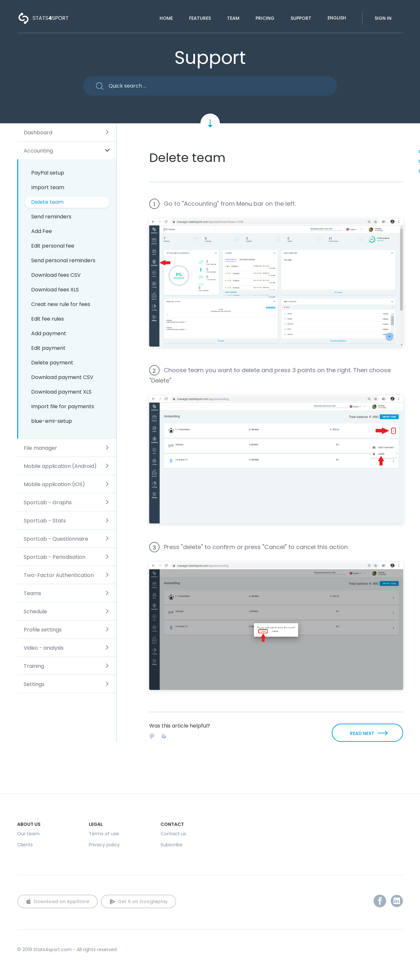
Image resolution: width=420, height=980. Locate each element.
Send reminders (51, 217)
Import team (48, 187)
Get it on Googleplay (143, 901)
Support (301, 18)
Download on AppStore (61, 901)
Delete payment (52, 363)
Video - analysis (44, 648)
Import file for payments (63, 406)
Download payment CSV (62, 377)
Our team (28, 834)
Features (200, 18)
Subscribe (172, 845)
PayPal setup (48, 173)
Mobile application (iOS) (54, 484)
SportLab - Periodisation (54, 557)
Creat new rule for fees (61, 304)
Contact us (173, 834)
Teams (32, 593)
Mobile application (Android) (60, 466)
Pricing (265, 18)
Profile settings (43, 630)
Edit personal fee (53, 246)
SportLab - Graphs (48, 502)
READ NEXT (362, 733)
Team (233, 18)
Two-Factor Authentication (59, 575)
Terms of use (104, 834)
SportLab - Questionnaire (56, 539)
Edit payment (48, 348)
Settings (34, 684)
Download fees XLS (55, 290)
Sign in (383, 18)
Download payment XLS (61, 392)
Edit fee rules (48, 319)
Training (34, 666)
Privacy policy (104, 845)
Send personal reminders (63, 260)
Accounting (38, 151)
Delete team (47, 202)
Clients (25, 845)
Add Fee (42, 231)
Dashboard (38, 133)
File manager (40, 448)
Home (166, 18)
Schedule (35, 612)
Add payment (49, 333)
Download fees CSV (56, 275)
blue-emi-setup (52, 421)
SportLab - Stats (45, 521)
